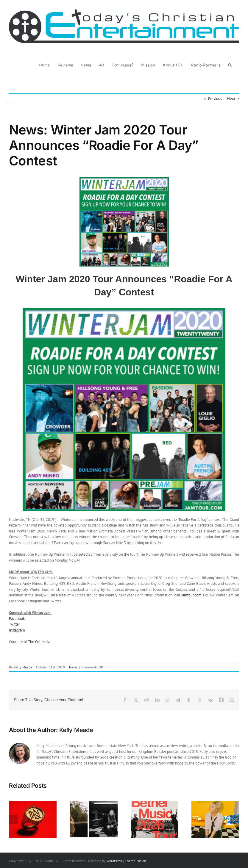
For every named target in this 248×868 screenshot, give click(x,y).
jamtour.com (191, 595)
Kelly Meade (23, 667)
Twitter (14, 624)
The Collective (40, 642)
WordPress (114, 861)
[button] (230, 65)
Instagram (17, 630)
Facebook (17, 619)
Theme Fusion (135, 861)
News (73, 667)
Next (231, 99)
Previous (215, 99)
